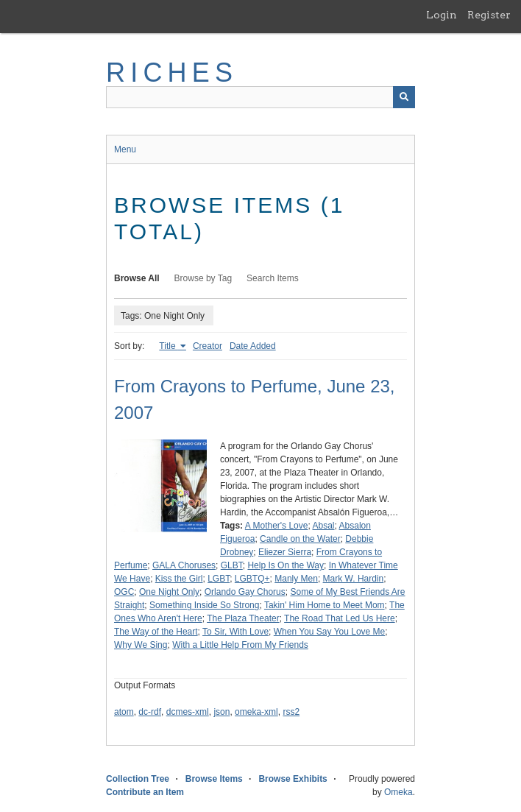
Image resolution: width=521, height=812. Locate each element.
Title (169, 346)
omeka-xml (256, 712)
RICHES (172, 73)
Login (442, 15)
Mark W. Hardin (354, 579)
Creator (208, 346)
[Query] (260, 97)
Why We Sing (141, 645)
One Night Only (169, 592)
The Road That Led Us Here (340, 618)
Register (489, 15)
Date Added (253, 346)
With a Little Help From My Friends (240, 645)
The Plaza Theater (243, 618)
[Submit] (404, 97)
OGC (124, 592)
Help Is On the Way (286, 565)
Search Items (273, 278)
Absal (323, 526)
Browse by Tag (203, 278)
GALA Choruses (184, 565)
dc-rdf (150, 712)
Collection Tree (138, 779)
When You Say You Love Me (329, 632)
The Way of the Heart (156, 632)
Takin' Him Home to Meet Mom (325, 605)
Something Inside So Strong (204, 605)
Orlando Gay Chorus (245, 592)
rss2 (291, 712)
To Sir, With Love (235, 632)
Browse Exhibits (293, 779)
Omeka (398, 792)
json (221, 712)
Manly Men (296, 579)
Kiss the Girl (179, 579)
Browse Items (214, 779)
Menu (125, 149)
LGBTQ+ (252, 579)
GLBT (232, 565)
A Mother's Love (277, 526)
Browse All (137, 278)
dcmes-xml (188, 712)
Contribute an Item (145, 792)
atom (124, 712)
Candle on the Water (300, 539)
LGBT (219, 579)
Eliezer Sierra (285, 552)
